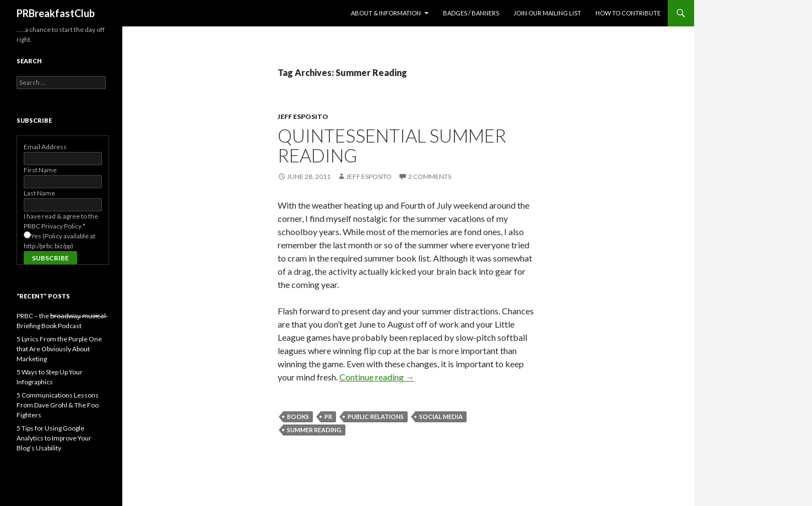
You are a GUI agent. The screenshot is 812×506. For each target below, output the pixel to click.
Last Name (39, 193)
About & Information (386, 13)
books (298, 417)
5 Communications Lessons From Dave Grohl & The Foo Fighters (58, 405)
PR (328, 417)
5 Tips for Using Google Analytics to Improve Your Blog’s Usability (54, 438)
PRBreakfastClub (56, 13)
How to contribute (628, 13)
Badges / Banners (471, 13)
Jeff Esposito (303, 116)
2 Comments (430, 176)
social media (441, 417)
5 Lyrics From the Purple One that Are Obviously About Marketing (59, 349)
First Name (40, 170)
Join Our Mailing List (547, 13)
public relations (376, 417)
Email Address (45, 147)
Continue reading (377, 377)
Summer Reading (314, 430)
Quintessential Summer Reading (392, 145)
